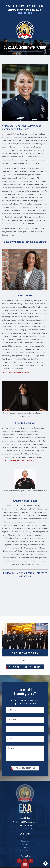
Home (25, 838)
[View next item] (30, 660)
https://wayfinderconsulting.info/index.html (19, 460)
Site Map (25, 847)
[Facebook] (19, 861)
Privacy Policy (25, 851)
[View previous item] (20, 660)
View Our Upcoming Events (25, 667)
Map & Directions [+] (25, 828)
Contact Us (25, 844)
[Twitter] (31, 861)
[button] (45, 863)
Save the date (25, 13)
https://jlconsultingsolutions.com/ (15, 372)
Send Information (25, 768)
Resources (25, 841)
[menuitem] (25, 838)
